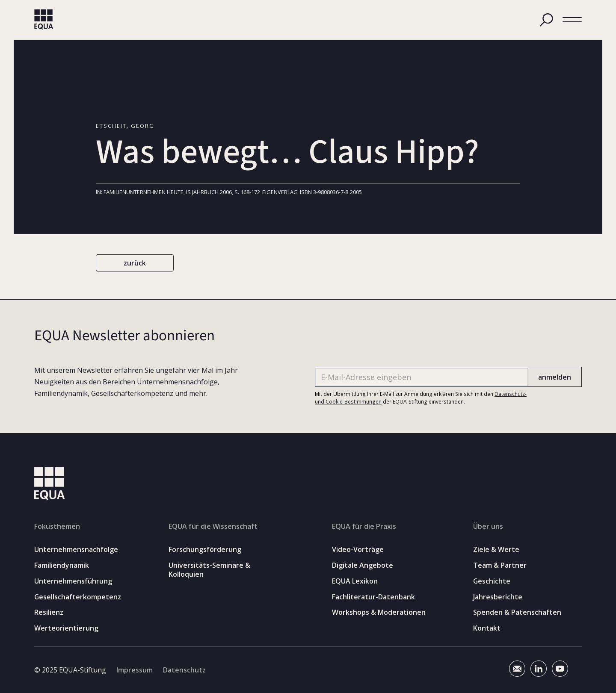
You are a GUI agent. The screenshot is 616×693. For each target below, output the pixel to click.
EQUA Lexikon (355, 581)
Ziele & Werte (496, 550)
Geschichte (492, 581)
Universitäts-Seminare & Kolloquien (209, 570)
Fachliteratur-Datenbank (373, 597)
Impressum (135, 670)
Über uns (488, 526)
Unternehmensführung (73, 581)
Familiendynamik (62, 565)
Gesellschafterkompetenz (78, 597)
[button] (572, 20)
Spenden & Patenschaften (517, 612)
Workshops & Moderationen (379, 612)
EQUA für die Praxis (364, 526)
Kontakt (487, 628)
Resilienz (49, 612)
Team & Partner (500, 565)
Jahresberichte (498, 597)
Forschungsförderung (205, 550)
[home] (44, 20)
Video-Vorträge (358, 550)
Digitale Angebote (363, 565)
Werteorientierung (66, 628)
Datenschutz (184, 670)
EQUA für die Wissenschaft (213, 526)
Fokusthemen (57, 526)
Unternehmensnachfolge (76, 550)
